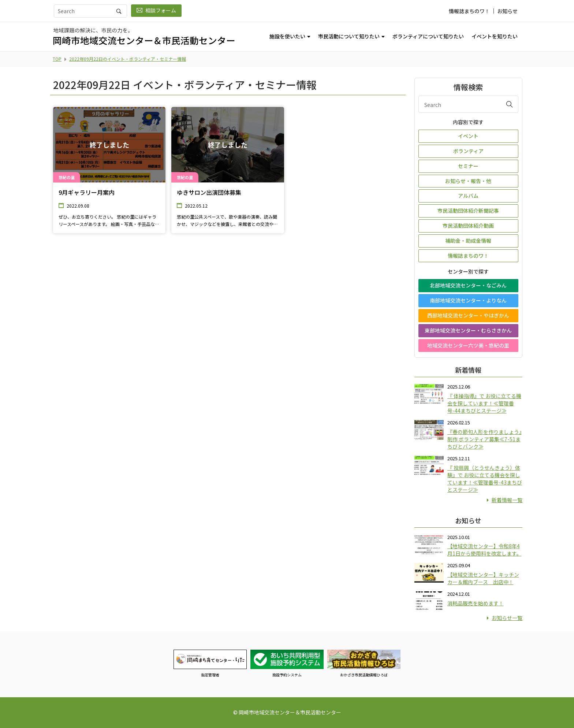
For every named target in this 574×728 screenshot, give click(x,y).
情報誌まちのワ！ (469, 11)
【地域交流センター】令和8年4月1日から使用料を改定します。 (484, 550)
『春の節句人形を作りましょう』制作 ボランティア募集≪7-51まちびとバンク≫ (484, 439)
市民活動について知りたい (349, 36)
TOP (57, 59)
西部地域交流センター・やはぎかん (468, 315)
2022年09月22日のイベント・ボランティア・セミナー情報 (128, 59)
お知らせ (507, 11)
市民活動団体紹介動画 (468, 226)
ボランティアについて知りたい (428, 36)
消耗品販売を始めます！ (476, 603)
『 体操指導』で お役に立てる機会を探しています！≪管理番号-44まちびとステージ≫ (484, 403)
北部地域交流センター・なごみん (468, 285)
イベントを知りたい (495, 36)
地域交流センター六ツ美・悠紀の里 (468, 345)
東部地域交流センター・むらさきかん (468, 330)
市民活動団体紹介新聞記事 (468, 211)
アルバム (468, 196)
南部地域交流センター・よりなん (468, 300)
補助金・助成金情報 (468, 241)
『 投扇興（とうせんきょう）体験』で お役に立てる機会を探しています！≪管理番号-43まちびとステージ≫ (485, 479)
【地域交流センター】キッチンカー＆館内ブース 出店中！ (483, 578)
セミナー (468, 166)
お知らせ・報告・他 (468, 181)
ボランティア (468, 151)
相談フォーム (156, 10)
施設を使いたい (287, 36)
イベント (468, 136)
